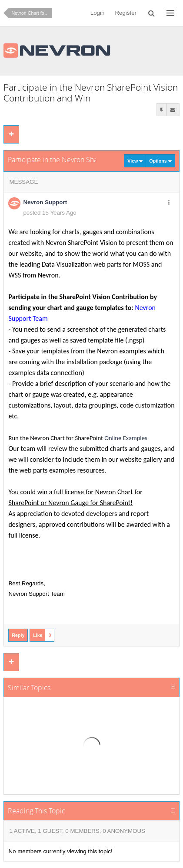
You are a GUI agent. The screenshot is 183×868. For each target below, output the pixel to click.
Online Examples (126, 438)
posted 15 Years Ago (50, 213)
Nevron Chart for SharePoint (32, 13)
